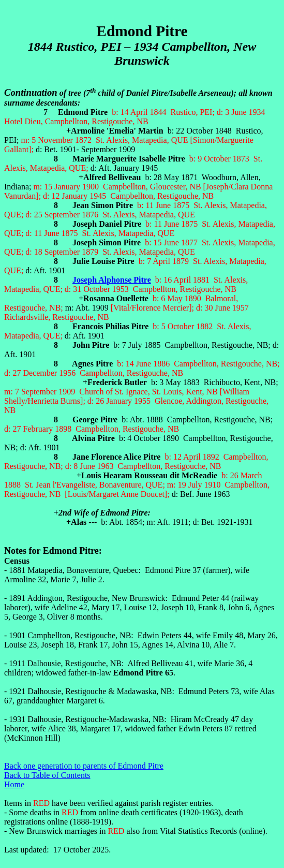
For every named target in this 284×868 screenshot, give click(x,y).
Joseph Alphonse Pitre (112, 280)
